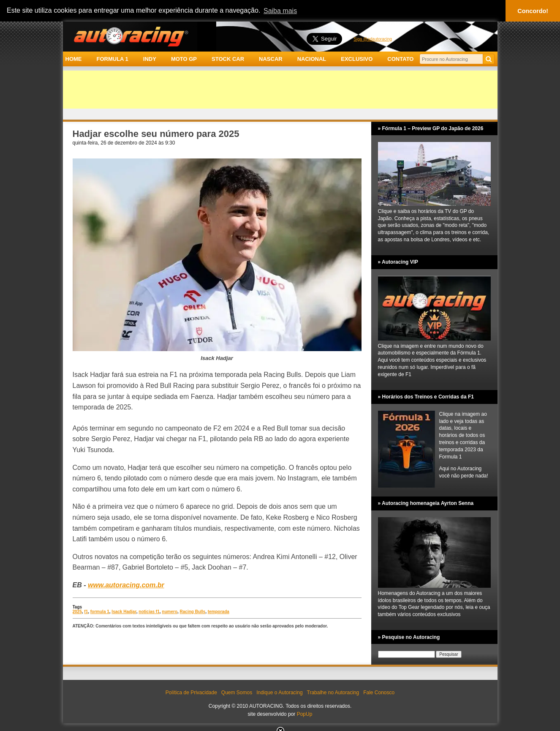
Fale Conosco (379, 693)
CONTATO (400, 59)
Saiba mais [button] (280, 11)
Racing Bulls (193, 612)
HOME (74, 59)
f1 (86, 612)
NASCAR (271, 59)
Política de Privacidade (191, 693)
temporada (219, 612)
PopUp (305, 714)
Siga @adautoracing (373, 39)
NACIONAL (312, 59)
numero (170, 612)
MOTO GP (184, 59)
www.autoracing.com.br (126, 585)
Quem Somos (237, 693)
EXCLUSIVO (357, 59)
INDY (150, 59)
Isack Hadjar (124, 612)
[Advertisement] (280, 90)
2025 (77, 612)
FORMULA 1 (112, 59)
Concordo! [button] (533, 11)
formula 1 (100, 612)
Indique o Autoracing (279, 693)
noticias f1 (149, 612)
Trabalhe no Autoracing (333, 693)
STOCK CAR (228, 59)
